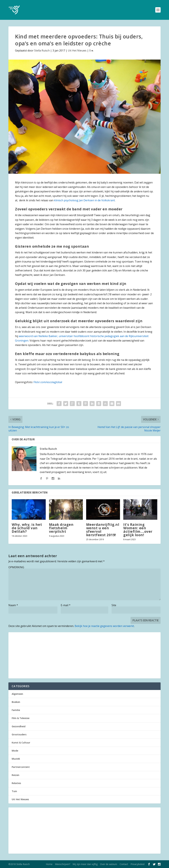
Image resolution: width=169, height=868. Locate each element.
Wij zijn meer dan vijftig (85, 864)
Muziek (16, 759)
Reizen (16, 775)
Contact (124, 864)
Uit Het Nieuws (77, 50)
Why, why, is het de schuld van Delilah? (27, 528)
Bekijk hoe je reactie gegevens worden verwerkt (104, 626)
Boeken (16, 702)
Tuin (14, 791)
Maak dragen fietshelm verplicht (61, 528)
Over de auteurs (109, 864)
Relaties (16, 783)
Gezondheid (19, 726)
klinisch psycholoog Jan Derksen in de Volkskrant (84, 200)
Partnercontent (21, 767)
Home (49, 864)
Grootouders (19, 734)
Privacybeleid (137, 864)
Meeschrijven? (63, 864)
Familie (16, 710)
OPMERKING (16, 567)
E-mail (66, 605)
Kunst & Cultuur (21, 743)
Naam (13, 605)
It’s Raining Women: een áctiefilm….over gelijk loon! (138, 530)
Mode (15, 751)
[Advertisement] (84, 655)
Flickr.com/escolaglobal (48, 382)
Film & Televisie (21, 718)
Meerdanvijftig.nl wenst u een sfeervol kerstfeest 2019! (103, 530)
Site (114, 605)
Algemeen (17, 694)
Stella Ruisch (42, 50)
